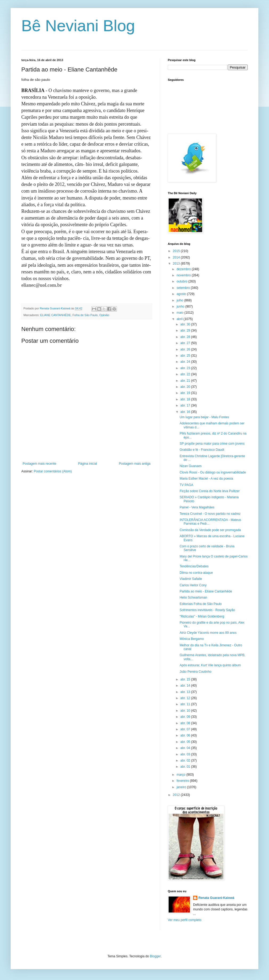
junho (181, 306)
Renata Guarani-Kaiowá (216, 898)
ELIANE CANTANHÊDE (56, 315)
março (182, 775)
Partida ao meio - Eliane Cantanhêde (206, 591)
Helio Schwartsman (193, 597)
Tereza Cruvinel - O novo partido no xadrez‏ (210, 514)
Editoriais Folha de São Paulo (201, 604)
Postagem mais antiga (135, 464)
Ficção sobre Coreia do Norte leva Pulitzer (209, 491)
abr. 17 (186, 405)
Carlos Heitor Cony (193, 585)
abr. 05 (186, 742)
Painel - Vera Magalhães (197, 507)
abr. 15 (186, 679)
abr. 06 (186, 735)
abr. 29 (186, 330)
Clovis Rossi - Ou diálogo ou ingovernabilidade (213, 472)
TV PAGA (186, 485)
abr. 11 (186, 704)
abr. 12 (186, 698)
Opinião (104, 315)
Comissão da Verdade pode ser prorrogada (210, 530)
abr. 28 (186, 337)
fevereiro (183, 781)
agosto (182, 294)
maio (180, 313)
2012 (177, 795)
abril (180, 319)
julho (180, 300)
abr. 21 (186, 381)
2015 (177, 251)
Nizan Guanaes (191, 466)
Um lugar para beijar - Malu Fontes (204, 417)
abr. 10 (186, 711)
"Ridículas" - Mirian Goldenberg (202, 616)
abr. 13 (186, 692)
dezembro (184, 269)
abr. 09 (186, 717)
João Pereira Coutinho (195, 672)
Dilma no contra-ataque (196, 573)
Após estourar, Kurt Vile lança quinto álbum (210, 665)
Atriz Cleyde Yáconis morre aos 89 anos (208, 633)
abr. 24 (186, 362)
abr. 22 (186, 374)
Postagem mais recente (39, 464)
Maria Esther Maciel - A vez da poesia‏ (206, 479)
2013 (177, 264)
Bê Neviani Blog (78, 26)
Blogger (155, 956)
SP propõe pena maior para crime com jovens (212, 444)
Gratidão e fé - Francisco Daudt (202, 450)
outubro (182, 281)
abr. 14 (186, 686)
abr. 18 (186, 399)
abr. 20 (186, 387)
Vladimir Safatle (191, 579)
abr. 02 (186, 760)
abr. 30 (186, 324)
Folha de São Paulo (85, 315)
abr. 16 (186, 412)
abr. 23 (186, 368)
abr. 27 (186, 343)
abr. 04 (186, 748)
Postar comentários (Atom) (53, 471)
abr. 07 (186, 729)
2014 (177, 257)
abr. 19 (186, 393)
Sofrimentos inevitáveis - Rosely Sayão (207, 610)
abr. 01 (186, 767)
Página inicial (87, 464)
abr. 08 (186, 723)
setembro (184, 288)
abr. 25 (186, 356)
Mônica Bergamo (192, 639)
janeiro (182, 787)
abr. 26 (186, 349)
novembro (184, 275)
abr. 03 (186, 754)
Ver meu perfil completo (185, 920)
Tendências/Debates (194, 566)
